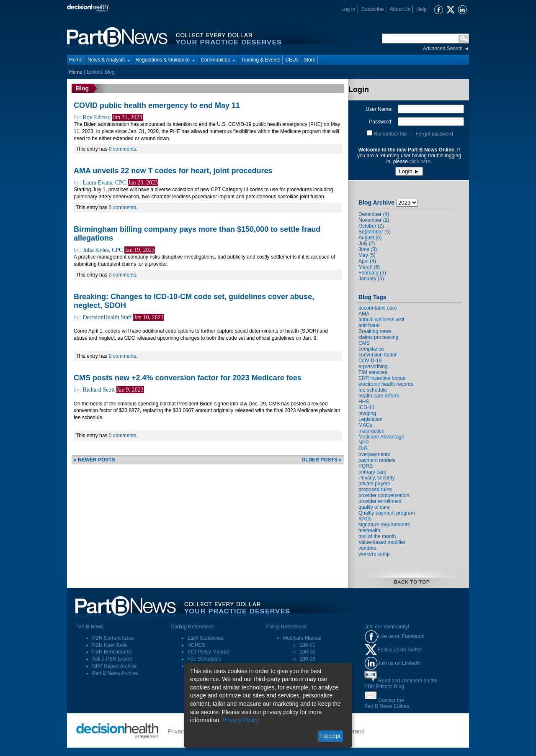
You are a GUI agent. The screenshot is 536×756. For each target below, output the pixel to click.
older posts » (322, 460)
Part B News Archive (115, 673)
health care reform (379, 396)
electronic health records (386, 384)
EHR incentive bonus (382, 378)
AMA (364, 314)
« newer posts (94, 460)
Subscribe (372, 9)
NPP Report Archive (115, 666)
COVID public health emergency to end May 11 (157, 105)
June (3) (368, 249)
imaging (367, 413)
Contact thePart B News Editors (387, 703)
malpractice (371, 431)
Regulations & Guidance (166, 60)
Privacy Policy (241, 720)
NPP (364, 443)
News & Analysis (109, 60)
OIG (363, 448)
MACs (365, 425)
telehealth (369, 530)
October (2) (371, 226)
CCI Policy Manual (208, 652)
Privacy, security (376, 478)
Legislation (370, 419)
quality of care (374, 507)
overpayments (374, 454)
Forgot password (434, 134)
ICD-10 (366, 407)
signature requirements (384, 525)
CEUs (292, 60)
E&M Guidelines (206, 638)
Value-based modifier (382, 542)
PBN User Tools (110, 645)
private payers (374, 484)
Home (76, 60)
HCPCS (196, 645)
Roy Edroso (97, 117)
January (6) (371, 279)
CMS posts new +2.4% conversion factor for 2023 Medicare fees (188, 378)
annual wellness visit (381, 320)
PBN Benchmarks (112, 652)
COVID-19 (370, 361)
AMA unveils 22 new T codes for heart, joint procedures (173, 171)
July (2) (367, 243)
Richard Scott (99, 390)
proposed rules (375, 489)
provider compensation (384, 495)
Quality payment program (387, 513)
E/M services (373, 372)
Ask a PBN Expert (112, 659)
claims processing (378, 337)
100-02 (307, 652)
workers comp (374, 554)
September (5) (375, 232)
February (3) (372, 273)
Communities (218, 60)
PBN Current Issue (113, 638)
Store (310, 60)
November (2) (374, 220)
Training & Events (260, 60)
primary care (372, 472)
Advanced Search (443, 49)
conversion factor (378, 355)
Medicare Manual (302, 638)
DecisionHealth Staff (107, 317)
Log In (348, 9)
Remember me (390, 134)
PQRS (366, 466)
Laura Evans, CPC (104, 183)
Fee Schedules (204, 659)
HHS (364, 402)
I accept (330, 736)
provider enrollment (380, 501)
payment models (377, 460)
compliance (371, 349)
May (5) (367, 255)
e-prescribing (373, 366)
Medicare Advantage (381, 437)
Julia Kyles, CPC (103, 250)
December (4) (374, 214)
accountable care (378, 308)
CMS (364, 343)
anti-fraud (369, 325)
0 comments (122, 149)
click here (420, 161)
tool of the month (377, 536)
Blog (82, 88)
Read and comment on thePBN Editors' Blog (401, 684)
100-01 (307, 645)
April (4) (367, 261)
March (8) (369, 267)
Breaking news (375, 331)
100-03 (307, 659)
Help (421, 9)
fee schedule (373, 390)
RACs (365, 519)
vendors (367, 548)
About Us (400, 9)
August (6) (370, 238)
